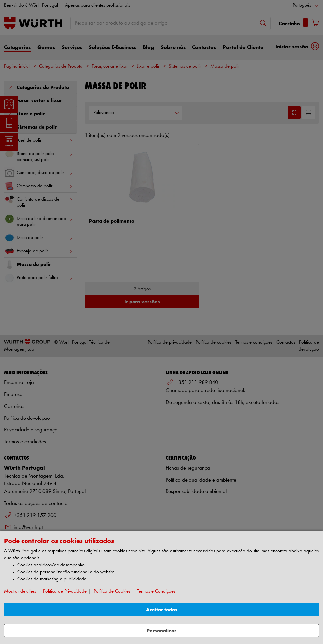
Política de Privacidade (65, 591)
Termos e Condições (156, 591)
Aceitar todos (162, 610)
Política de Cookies (112, 591)
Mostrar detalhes (20, 591)
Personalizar (161, 631)
